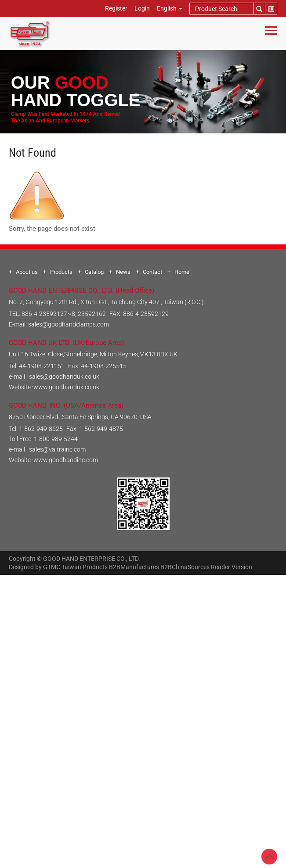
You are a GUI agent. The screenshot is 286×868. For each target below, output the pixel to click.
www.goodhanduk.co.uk (66, 387)
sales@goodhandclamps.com (69, 324)
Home (182, 272)
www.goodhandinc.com (66, 460)
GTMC (52, 567)
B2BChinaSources (185, 567)
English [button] (170, 8)
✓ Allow (143, 601)
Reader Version (232, 567)
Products (61, 272)
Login (142, 8)
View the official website (163, 685)
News (123, 272)
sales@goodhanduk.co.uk (64, 377)
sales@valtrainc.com (57, 449)
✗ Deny (143, 612)
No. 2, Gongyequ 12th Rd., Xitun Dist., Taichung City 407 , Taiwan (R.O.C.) (106, 302)
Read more (106, 685)
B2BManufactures (134, 567)
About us (27, 272)
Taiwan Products (85, 567)
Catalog (94, 272)
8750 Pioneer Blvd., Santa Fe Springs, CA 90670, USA (80, 417)
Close (143, 580)
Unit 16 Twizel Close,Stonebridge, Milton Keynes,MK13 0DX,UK (93, 354)
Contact (152, 272)
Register (116, 8)
